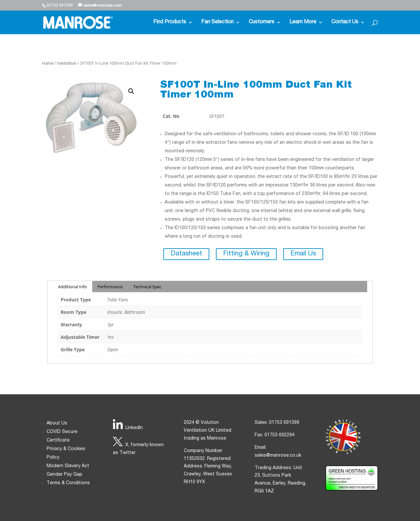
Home (48, 64)
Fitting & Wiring (246, 254)
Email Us (303, 254)
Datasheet (186, 254)
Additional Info (73, 287)
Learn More (303, 22)
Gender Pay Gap (64, 475)
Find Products (170, 22)
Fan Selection (217, 22)
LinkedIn (134, 428)
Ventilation (67, 64)
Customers (262, 22)
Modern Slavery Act (68, 466)
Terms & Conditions (68, 483)
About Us (57, 423)
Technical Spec (147, 287)
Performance (110, 287)
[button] (131, 91)
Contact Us (345, 22)
